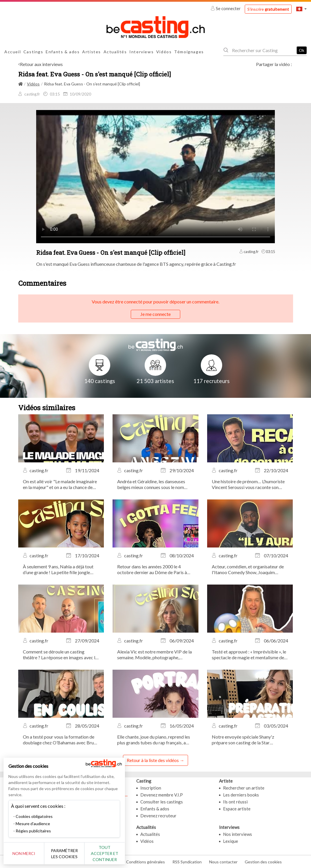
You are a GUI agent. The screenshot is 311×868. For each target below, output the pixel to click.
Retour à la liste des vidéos (153, 760)
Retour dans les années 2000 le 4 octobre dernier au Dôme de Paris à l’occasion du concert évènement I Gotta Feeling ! (152, 569)
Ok (302, 50)
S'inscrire (268, 9)
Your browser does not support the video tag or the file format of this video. (155, 176)
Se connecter (226, 8)
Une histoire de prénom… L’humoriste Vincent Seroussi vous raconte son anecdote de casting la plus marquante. (250, 484)
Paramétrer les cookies (64, 854)
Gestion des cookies (263, 862)
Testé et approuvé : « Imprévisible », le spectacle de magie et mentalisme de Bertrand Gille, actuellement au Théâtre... (249, 655)
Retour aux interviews (41, 64)
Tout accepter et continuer (105, 853)
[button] (301, 9)
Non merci (24, 853)
